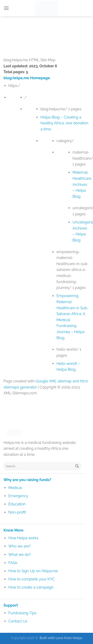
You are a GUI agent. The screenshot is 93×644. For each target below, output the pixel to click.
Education (17, 504)
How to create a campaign (31, 587)
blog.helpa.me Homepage (27, 78)
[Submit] (77, 466)
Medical (15, 488)
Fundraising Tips (22, 613)
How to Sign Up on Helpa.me (33, 571)
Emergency (18, 496)
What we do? (20, 555)
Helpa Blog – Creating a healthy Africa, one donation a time (64, 123)
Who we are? (20, 546)
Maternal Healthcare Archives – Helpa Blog (82, 184)
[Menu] (6, 8)
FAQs (13, 563)
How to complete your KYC (32, 579)
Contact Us (18, 621)
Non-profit (17, 512)
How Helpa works (23, 538)
